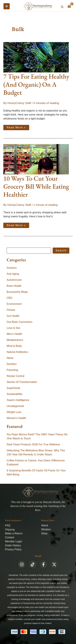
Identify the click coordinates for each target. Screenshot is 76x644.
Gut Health (13, 316)
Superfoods (13, 388)
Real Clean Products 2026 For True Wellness (33, 444)
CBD (9, 298)
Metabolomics (15, 340)
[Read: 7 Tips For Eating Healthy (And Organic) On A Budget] (36, 57)
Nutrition (12, 364)
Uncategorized (15, 406)
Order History (13, 545)
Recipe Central (15, 376)
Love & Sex (13, 328)
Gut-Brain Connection (19, 322)
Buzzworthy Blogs (17, 292)
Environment (14, 304)
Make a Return (14, 533)
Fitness (11, 310)
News (10, 358)
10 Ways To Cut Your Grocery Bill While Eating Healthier (36, 186)
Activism (12, 268)
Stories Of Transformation (22, 382)
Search (61, 250)
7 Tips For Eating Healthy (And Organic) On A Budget (36, 84)
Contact (10, 537)
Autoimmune (14, 280)
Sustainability (14, 394)
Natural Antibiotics (17, 352)
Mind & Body (14, 346)
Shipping (10, 529)
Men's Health (14, 334)
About (45, 525)
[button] (62, 7)
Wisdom (46, 529)
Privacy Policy (13, 549)
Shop (44, 533)
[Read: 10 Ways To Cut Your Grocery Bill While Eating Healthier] (36, 159)
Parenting (12, 370)
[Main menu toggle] (7, 6)
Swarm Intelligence (18, 400)
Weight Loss (14, 412)
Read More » (16, 127)
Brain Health (14, 286)
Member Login (13, 541)
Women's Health (16, 418)
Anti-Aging (13, 274)
